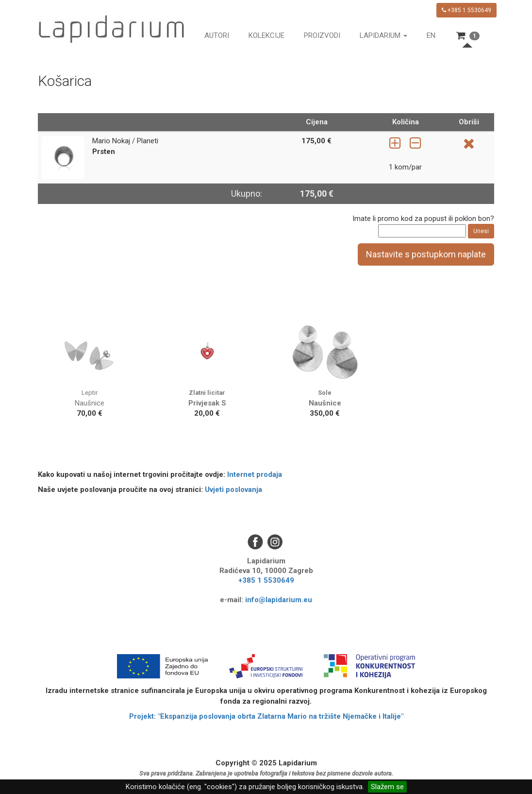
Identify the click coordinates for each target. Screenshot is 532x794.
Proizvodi (322, 35)
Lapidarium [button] (383, 35)
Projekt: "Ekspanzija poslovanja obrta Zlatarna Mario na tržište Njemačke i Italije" (266, 716)
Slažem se (387, 787)
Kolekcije (266, 35)
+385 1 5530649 (466, 10)
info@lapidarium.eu (279, 600)
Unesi (481, 231)
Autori (217, 35)
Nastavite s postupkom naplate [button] (426, 254)
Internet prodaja (255, 474)
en (431, 35)
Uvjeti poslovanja (233, 490)
